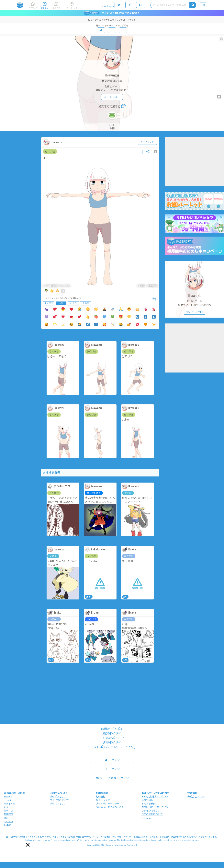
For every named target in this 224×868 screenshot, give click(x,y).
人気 (61, 303)
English (8, 797)
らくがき (50, 151)
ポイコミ (146, 818)
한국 (6, 807)
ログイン (112, 760)
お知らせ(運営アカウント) (155, 797)
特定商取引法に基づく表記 (110, 807)
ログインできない (151, 811)
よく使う (49, 303)
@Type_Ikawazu (113, 81)
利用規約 (100, 797)
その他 (86, 303)
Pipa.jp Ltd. (132, 845)
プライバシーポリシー (107, 804)
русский (8, 821)
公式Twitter (148, 800)
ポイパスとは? (58, 804)
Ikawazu (112, 75)
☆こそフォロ (112, 97)
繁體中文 (9, 814)
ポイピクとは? (58, 797)
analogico (119, 845)
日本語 (7, 825)
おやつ (73, 303)
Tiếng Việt (9, 804)
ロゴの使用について (152, 814)
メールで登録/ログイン (112, 778)
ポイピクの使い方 (59, 800)
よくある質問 (149, 804)
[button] (28, 845)
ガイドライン (103, 800)
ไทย (6, 818)
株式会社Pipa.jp (196, 797)
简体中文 (9, 811)
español (8, 800)
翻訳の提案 (19, 793)
